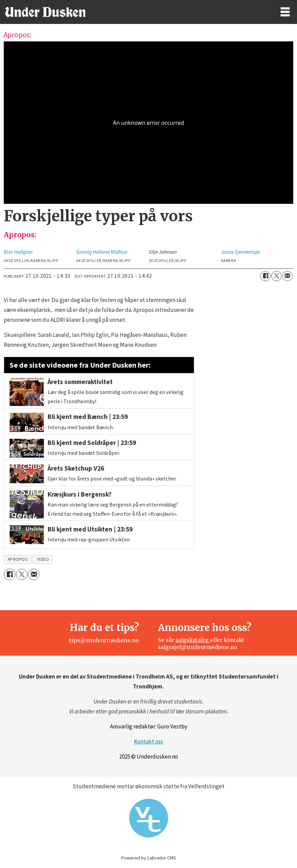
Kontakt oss (148, 741)
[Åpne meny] (285, 12)
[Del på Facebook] (265, 276)
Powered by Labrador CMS (149, 858)
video (43, 559)
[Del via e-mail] (287, 276)
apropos (18, 559)
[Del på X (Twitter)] (276, 276)
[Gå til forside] (45, 12)
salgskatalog (193, 640)
